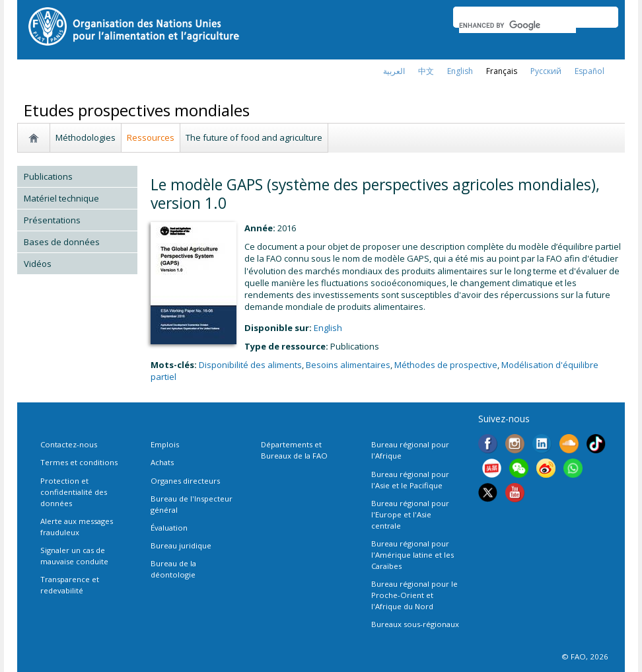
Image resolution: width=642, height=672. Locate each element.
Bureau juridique (181, 545)
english (460, 71)
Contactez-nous (69, 444)
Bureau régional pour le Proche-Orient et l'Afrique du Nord (414, 595)
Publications (48, 176)
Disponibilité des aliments (250, 365)
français (502, 71)
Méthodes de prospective (446, 365)
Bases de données (62, 242)
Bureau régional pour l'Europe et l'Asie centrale (410, 514)
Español (589, 71)
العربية (394, 71)
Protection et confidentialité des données (74, 492)
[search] (517, 25)
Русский (546, 71)
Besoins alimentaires (348, 365)
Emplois (165, 444)
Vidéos (38, 264)
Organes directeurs (185, 481)
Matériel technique (61, 198)
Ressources (151, 137)
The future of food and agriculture (254, 137)
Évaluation (169, 528)
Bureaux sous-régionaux (415, 624)
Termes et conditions (79, 462)
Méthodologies (86, 137)
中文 (426, 71)
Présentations (52, 220)
